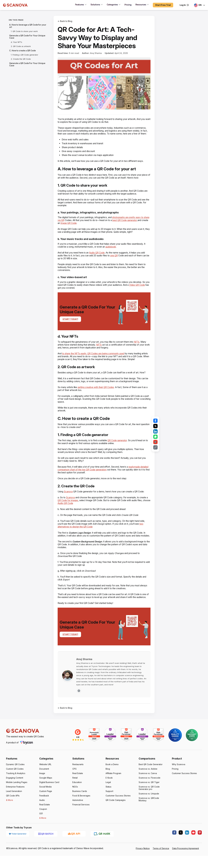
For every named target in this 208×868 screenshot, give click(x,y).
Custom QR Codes (15, 783)
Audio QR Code (99, 258)
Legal (108, 797)
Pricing (175, 783)
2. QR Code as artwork (21, 46)
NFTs (140, 348)
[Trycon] (27, 757)
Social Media (45, 801)
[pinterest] (200, 847)
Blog (108, 783)
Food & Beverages (81, 810)
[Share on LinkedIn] (155, 431)
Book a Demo (112, 779)
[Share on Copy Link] (155, 447)
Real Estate (45, 819)
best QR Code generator (134, 226)
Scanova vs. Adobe (148, 783)
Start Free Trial (164, 5)
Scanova (69, 500)
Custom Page (46, 806)
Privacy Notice (143, 863)
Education (77, 797)
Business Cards (80, 806)
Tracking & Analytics (16, 788)
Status (109, 801)
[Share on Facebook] (155, 421)
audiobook (114, 253)
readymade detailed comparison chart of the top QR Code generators (101, 477)
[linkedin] (187, 847)
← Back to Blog (65, 21)
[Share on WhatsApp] (155, 437)
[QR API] (74, 848)
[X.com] (181, 847)
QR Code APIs (13, 810)
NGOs (75, 801)
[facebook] (174, 847)
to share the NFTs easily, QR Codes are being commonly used (95, 359)
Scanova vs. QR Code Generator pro (149, 802)
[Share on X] (155, 426)
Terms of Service (161, 863)
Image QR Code (81, 229)
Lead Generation (14, 806)
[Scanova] (15, 5)
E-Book (109, 792)
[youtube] (193, 847)
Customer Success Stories (118, 810)
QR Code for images (70, 509)
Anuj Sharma (96, 53)
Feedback (44, 810)
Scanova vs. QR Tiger (149, 797)
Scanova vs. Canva (148, 788)
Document (44, 783)
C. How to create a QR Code (22, 51)
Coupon (43, 823)
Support (109, 806)
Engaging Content (15, 792)
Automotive (78, 814)
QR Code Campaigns (116, 814)
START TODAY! (70, 325)
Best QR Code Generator (150, 779)
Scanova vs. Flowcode (149, 792)
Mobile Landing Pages (17, 797)
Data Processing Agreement (186, 863)
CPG (75, 783)
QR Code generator (120, 449)
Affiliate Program (114, 788)
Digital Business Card (49, 797)
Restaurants (78, 779)
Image (42, 788)
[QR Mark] (102, 848)
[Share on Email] (155, 442)
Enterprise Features (15, 801)
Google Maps (46, 792)
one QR (117, 261)
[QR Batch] (46, 848)
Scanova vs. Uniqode (149, 808)
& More (9, 814)
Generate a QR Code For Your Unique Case (26, 37)
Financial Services (81, 819)
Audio (42, 814)
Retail (75, 792)
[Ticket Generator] (18, 848)
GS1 (41, 828)
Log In (184, 5)
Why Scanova (178, 779)
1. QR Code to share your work (24, 31)
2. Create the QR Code (21, 59)
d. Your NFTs (16, 42)
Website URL (45, 779)
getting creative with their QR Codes (97, 396)
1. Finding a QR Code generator (24, 55)
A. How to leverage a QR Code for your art (27, 26)
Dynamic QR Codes (15, 779)
